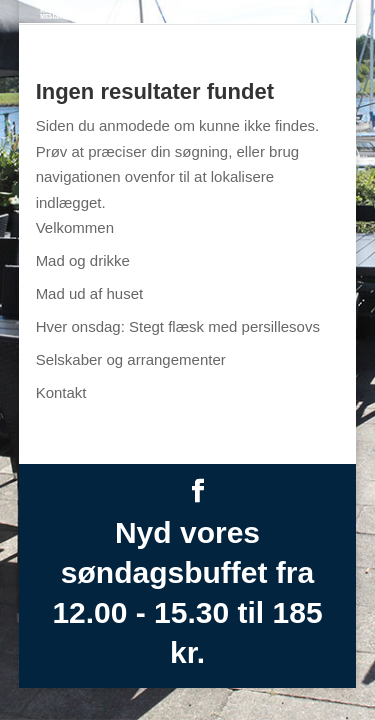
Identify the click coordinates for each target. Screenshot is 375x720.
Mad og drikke (83, 260)
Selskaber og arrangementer (131, 359)
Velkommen (75, 227)
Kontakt (61, 392)
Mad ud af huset (90, 293)
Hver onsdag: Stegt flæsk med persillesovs (178, 326)
